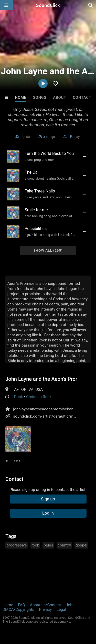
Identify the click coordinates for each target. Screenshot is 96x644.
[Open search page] (91, 5)
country (64, 545)
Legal (61, 610)
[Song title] (50, 153)
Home (21, 98)
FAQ (22, 605)
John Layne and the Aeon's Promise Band (41, 379)
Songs (40, 98)
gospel (81, 545)
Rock (18, 397)
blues (48, 545)
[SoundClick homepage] (48, 5)
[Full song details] (85, 156)
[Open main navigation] (6, 5)
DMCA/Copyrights (18, 610)
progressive (17, 545)
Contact (82, 98)
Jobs (70, 605)
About (60, 98)
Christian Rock (39, 397)
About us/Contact (45, 605)
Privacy (45, 610)
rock (35, 545)
